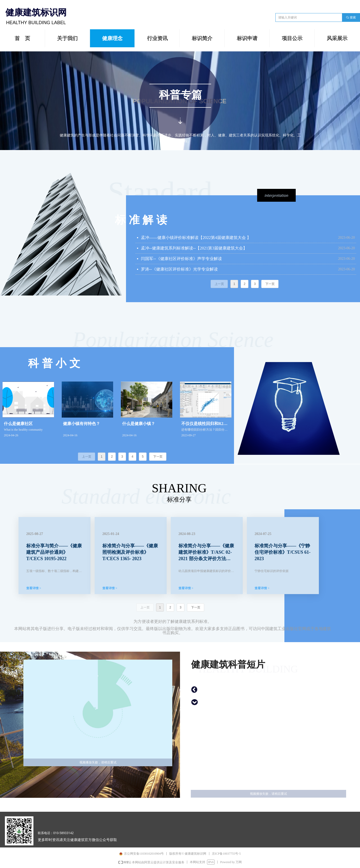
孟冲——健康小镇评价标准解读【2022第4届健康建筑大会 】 (196, 238)
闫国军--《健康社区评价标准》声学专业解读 (181, 259)
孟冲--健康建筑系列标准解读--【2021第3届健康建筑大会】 (194, 248)
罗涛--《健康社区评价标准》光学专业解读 (179, 269)
